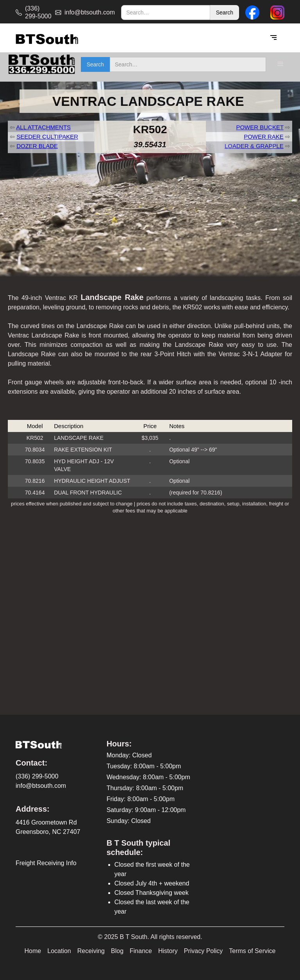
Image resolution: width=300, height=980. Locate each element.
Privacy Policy (204, 951)
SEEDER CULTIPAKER (47, 137)
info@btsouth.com (41, 786)
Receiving (91, 951)
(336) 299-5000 (37, 776)
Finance (141, 951)
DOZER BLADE (37, 146)
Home (33, 951)
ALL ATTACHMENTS (43, 127)
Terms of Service (252, 951)
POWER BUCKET (260, 127)
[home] (47, 38)
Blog (117, 951)
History (168, 951)
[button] (273, 38)
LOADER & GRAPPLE (254, 146)
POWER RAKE (264, 137)
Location (59, 951)
